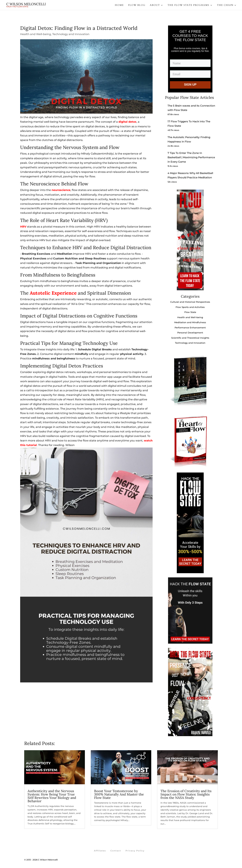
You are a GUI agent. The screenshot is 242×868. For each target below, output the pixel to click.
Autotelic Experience (53, 293)
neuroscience (61, 190)
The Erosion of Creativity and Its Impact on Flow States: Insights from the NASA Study (186, 794)
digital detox (127, 122)
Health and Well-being (36, 34)
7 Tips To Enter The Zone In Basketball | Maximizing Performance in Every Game (191, 157)
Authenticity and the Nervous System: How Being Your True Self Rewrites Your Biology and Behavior (52, 796)
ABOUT (155, 5)
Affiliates (100, 851)
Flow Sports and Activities (190, 307)
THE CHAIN (225, 5)
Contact (116, 851)
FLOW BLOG (137, 5)
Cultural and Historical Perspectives (190, 302)
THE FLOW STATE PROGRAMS (188, 5)
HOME (119, 5)
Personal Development (190, 333)
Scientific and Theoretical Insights (190, 338)
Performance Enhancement (190, 328)
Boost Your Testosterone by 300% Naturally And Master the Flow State (119, 794)
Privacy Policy (135, 851)
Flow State (190, 312)
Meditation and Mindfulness (190, 322)
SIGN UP (190, 85)
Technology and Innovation (71, 34)
